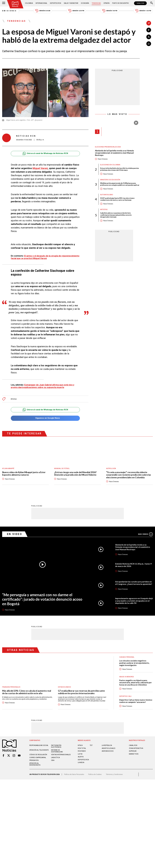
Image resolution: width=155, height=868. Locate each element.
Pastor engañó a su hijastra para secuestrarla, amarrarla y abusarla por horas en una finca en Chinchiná (136, 683)
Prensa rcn (34, 763)
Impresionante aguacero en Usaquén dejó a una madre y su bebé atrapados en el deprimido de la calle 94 (134, 601)
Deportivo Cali (125, 696)
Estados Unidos (64, 687)
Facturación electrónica (56, 749)
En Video (15, 534)
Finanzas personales (11, 687)
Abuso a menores (127, 677)
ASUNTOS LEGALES (108, 751)
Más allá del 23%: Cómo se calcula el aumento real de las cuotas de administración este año (27, 692)
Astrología (111, 468)
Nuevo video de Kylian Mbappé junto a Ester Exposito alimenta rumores (24, 474)
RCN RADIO (82, 753)
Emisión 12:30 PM (76, 11)
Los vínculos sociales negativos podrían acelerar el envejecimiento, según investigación (135, 663)
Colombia (29, 3)
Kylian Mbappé (8, 468)
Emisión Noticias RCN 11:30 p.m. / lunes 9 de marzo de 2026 (133, 565)
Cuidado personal (127, 657)
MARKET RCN (134, 756)
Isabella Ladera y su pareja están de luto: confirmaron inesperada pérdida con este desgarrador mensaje (116, 215)
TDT (91, 748)
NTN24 (80, 748)
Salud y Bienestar (71, 3)
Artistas (14, 399)
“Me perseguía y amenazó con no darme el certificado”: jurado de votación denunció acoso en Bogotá (42, 599)
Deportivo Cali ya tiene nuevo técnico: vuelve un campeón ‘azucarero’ (132, 702)
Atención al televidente (39, 752)
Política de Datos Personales (74, 777)
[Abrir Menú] (4, 3)
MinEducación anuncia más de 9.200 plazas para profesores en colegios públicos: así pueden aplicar (120, 184)
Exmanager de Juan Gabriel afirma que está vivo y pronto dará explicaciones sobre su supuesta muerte (43, 386)
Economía (85, 3)
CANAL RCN (140, 3)
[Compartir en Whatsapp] (149, 44)
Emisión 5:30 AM (43, 11)
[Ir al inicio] (15, 4)
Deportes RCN (56, 3)
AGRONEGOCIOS (108, 753)
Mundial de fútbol (62, 468)
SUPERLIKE (133, 753)
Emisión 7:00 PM (110, 11)
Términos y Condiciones (114, 777)
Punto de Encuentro (121, 3)
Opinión (106, 3)
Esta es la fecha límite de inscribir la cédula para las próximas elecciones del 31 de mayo (120, 169)
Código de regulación (38, 757)
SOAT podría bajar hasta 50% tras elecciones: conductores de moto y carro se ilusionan (117, 199)
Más (145, 534)
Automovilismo (107, 195)
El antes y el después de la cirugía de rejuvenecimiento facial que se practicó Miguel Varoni (45, 257)
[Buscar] (152, 3)
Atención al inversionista (35, 766)
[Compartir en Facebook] (149, 30)
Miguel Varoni (40, 168)
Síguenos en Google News (45, 418)
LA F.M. (80, 756)
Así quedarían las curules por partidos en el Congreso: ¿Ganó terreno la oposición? (134, 583)
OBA (53, 763)
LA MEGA (81, 765)
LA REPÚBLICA (107, 748)
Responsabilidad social (39, 748)
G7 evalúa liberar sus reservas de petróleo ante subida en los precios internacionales (81, 692)
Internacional (41, 3)
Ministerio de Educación (110, 180)
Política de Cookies (95, 777)
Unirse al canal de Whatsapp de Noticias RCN (45, 154)
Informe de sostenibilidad (57, 753)
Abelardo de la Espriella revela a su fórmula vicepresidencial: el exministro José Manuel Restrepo (114, 153)
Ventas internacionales (61, 757)
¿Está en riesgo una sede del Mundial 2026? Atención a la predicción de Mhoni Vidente (75, 474)
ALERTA (81, 759)
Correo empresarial (38, 760)
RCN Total (82, 751)
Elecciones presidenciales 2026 (108, 147)
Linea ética (55, 760)
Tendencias (96, 3)
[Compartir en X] (149, 37)
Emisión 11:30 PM (143, 11)
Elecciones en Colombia (110, 165)
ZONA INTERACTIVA (136, 751)
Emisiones (9, 11)
